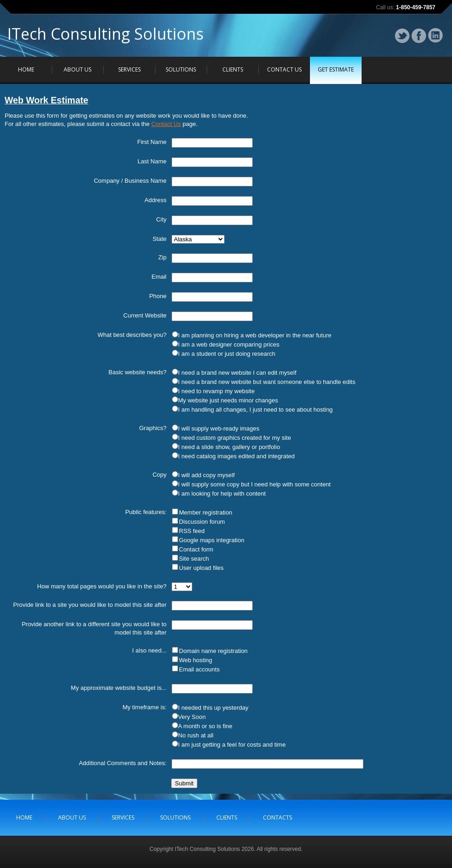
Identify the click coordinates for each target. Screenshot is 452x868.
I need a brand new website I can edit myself (237, 373)
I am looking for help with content (222, 494)
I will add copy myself (206, 475)
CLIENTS (233, 69)
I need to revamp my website (216, 391)
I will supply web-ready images (219, 428)
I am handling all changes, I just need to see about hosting (255, 410)
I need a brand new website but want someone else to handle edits (267, 382)
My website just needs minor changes (228, 400)
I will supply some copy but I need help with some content (254, 484)
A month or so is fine (205, 726)
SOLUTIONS (181, 69)
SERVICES (129, 69)
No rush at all (196, 735)
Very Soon (192, 717)
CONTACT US (284, 69)
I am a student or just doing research (227, 354)
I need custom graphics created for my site (235, 438)
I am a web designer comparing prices (229, 344)
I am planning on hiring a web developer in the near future (255, 335)
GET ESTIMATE (336, 69)
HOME (26, 69)
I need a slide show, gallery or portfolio (229, 447)
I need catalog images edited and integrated (236, 456)
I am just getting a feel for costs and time (232, 745)
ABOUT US (77, 69)
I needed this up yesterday (213, 708)
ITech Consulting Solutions (106, 36)
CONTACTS (277, 817)
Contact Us (166, 124)
